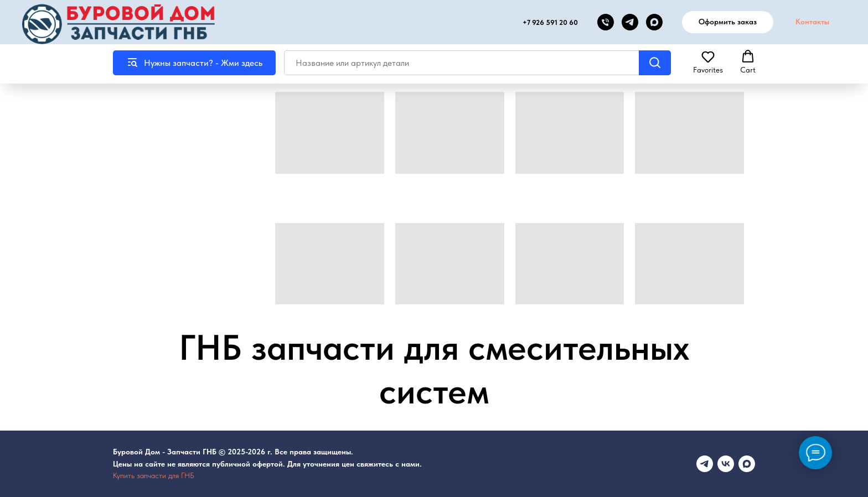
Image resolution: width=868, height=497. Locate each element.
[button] (708, 62)
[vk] (726, 464)
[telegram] (630, 22)
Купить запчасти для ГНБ (154, 475)
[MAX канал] (654, 22)
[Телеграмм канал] (705, 464)
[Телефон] (606, 22)
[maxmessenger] (747, 464)
